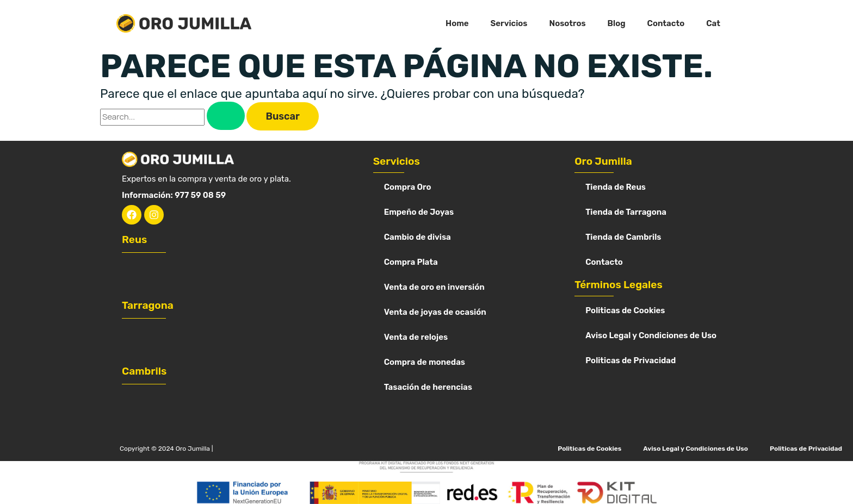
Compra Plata (411, 262)
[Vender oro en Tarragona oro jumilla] (209, 341)
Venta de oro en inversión (434, 287)
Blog (617, 23)
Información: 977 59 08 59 (174, 195)
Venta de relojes (416, 337)
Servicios (509, 23)
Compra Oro (408, 187)
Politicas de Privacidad (631, 360)
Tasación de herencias (428, 387)
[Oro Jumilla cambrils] (209, 406)
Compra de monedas (425, 362)
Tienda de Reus (616, 187)
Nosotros (567, 23)
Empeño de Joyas (419, 212)
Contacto (666, 23)
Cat (713, 23)
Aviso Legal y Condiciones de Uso (651, 335)
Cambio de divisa (418, 237)
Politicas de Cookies (625, 310)
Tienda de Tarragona (626, 212)
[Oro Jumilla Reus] (209, 275)
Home (457, 23)
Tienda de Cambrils (623, 237)
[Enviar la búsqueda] (226, 116)
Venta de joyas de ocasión (435, 312)
